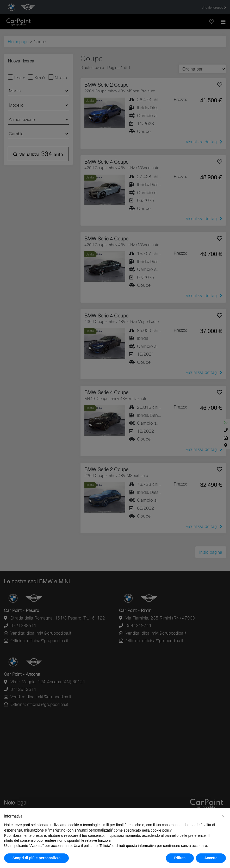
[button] (223, 816)
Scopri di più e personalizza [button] (36, 858)
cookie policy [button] (161, 830)
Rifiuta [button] (180, 858)
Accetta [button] (211, 858)
